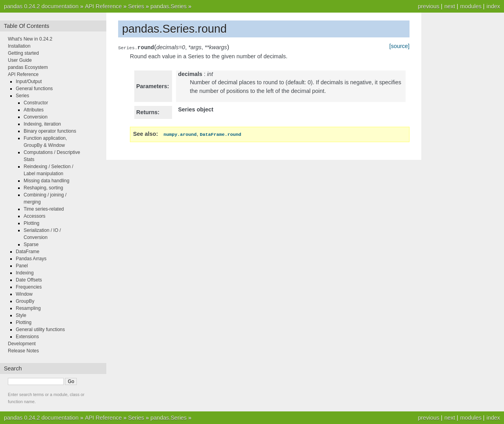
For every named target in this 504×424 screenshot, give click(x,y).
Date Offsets (29, 280)
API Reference (104, 6)
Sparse (31, 244)
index (493, 6)
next (449, 6)
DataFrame (28, 252)
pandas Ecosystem (28, 67)
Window (24, 294)
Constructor (36, 103)
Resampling (28, 308)
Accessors (34, 216)
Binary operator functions (50, 131)
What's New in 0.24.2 (30, 39)
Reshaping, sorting (43, 188)
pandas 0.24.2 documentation (41, 6)
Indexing (25, 273)
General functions (34, 89)
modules (471, 6)
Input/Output (29, 81)
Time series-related (44, 209)
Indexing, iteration (42, 124)
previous (428, 6)
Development (22, 344)
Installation (19, 46)
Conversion (36, 117)
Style (21, 315)
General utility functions (40, 330)
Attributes (34, 110)
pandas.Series (169, 6)
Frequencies (29, 287)
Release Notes (23, 351)
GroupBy (25, 301)
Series (136, 6)
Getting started (23, 53)
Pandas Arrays (31, 259)
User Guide (20, 60)
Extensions (27, 337)
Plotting (31, 223)
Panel (22, 266)
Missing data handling (46, 181)
